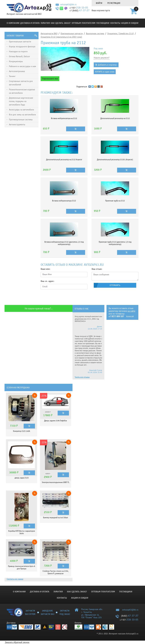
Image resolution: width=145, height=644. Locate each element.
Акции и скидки (130, 23)
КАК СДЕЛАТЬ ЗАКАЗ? (61, 23)
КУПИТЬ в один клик (105, 72)
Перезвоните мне (50, 79)
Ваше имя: (45, 269)
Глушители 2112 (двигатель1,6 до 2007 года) (61, 37)
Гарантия (45, 23)
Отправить (115, 285)
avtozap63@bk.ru (68, 5)
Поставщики (103, 23)
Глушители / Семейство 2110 (121, 34)
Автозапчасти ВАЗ (49, 34)
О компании (13, 23)
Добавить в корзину (107, 65)
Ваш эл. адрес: (48, 281)
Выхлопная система (95, 34)
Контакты (115, 23)
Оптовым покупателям (84, 23)
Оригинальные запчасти (72, 34)
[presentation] (62, 297)
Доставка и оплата (30, 23)
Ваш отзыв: (97, 269)
